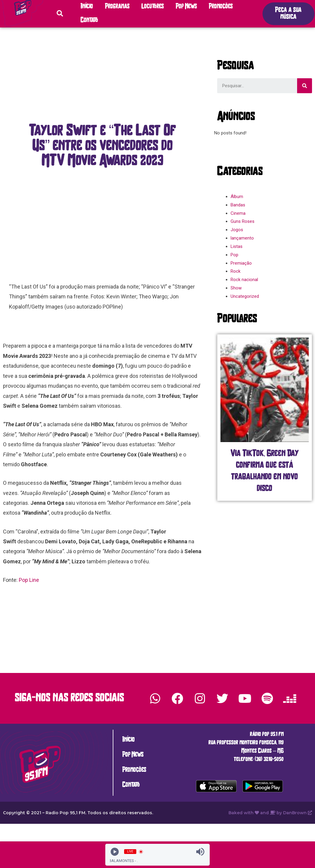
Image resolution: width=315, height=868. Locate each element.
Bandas (238, 205)
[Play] (115, 852)
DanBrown (298, 813)
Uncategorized (245, 296)
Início (87, 7)
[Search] (305, 86)
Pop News (186, 7)
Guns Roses (243, 221)
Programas (117, 7)
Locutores (153, 7)
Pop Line (29, 580)
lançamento (242, 238)
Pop (234, 255)
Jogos (237, 230)
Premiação (241, 263)
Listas (237, 246)
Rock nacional (244, 280)
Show (236, 288)
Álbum (237, 197)
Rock (236, 271)
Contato (89, 20)
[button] (288, 14)
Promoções (221, 7)
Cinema (238, 213)
